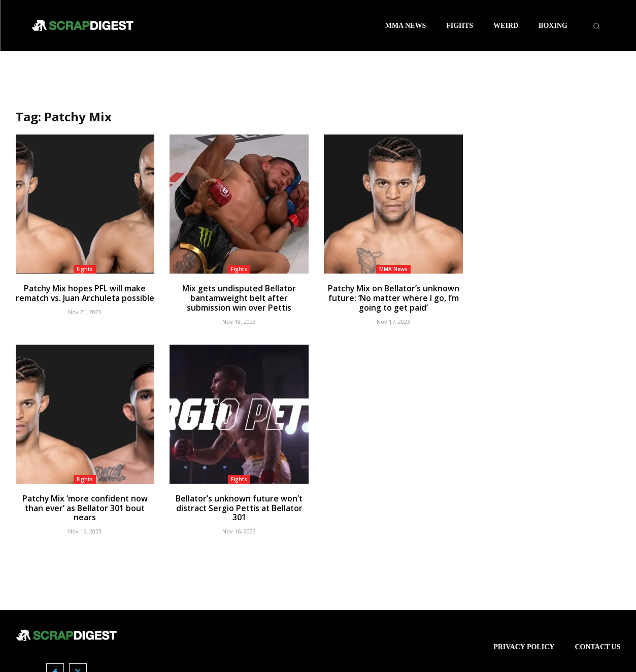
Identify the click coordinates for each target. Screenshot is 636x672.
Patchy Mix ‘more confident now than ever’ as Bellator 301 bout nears (85, 501)
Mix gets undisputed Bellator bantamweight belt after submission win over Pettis (239, 297)
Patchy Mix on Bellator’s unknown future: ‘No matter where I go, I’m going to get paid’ (393, 297)
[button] (596, 26)
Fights (85, 269)
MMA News (393, 269)
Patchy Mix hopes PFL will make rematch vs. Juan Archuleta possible (85, 293)
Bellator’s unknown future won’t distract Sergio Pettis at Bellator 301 (239, 501)
